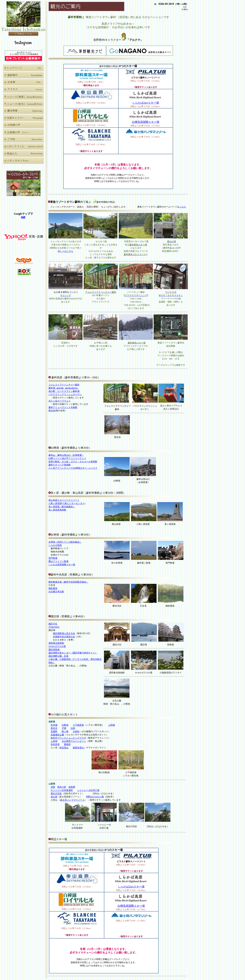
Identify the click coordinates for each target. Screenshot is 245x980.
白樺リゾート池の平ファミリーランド (67, 458)
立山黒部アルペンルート (74, 741)
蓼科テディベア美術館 (60, 465)
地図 (23, 217)
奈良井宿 (55, 744)
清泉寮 (72, 787)
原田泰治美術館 (56, 643)
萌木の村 (62, 787)
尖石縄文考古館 (56, 592)
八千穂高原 (78, 725)
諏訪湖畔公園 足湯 (58, 656)
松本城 (54, 725)
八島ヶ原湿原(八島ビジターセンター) (67, 503)
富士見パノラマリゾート (72, 800)
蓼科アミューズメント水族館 (63, 407)
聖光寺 (52, 411)
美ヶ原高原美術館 (57, 510)
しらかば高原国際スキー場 (62, 565)
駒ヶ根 (65, 731)
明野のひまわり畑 (95, 797)
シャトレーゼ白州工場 (88, 790)
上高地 (54, 741)
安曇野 (54, 731)
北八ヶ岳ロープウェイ (60, 401)
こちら (183, 207)
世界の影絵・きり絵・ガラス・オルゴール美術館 (73, 462)
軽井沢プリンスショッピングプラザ (68, 738)
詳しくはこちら (66, 251)
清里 (53, 787)
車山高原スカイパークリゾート (64, 500)
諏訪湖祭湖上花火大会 (64, 633)
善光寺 (54, 728)
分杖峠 (76, 731)
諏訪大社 (53, 624)
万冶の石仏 (54, 627)
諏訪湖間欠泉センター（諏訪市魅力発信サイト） (73, 653)
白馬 (73, 728)
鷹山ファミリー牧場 (58, 561)
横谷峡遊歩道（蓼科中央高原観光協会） (68, 582)
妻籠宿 (67, 744)
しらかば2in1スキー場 (146, 103)
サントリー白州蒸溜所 (62, 790)
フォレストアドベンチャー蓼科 (64, 385)
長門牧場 (53, 558)
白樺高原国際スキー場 (146, 122)
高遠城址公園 (57, 735)
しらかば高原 (55, 545)
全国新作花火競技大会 (64, 637)
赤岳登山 (64, 748)
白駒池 (65, 725)
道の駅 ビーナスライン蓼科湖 (64, 391)
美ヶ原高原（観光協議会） (62, 507)
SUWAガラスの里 (57, 646)
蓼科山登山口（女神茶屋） (66, 455)
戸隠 (64, 728)
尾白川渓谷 (56, 793)
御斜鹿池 (53, 588)
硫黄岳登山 (78, 748)
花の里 (54, 797)
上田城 (112, 725)
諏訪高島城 (54, 650)
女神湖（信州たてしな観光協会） (65, 542)
